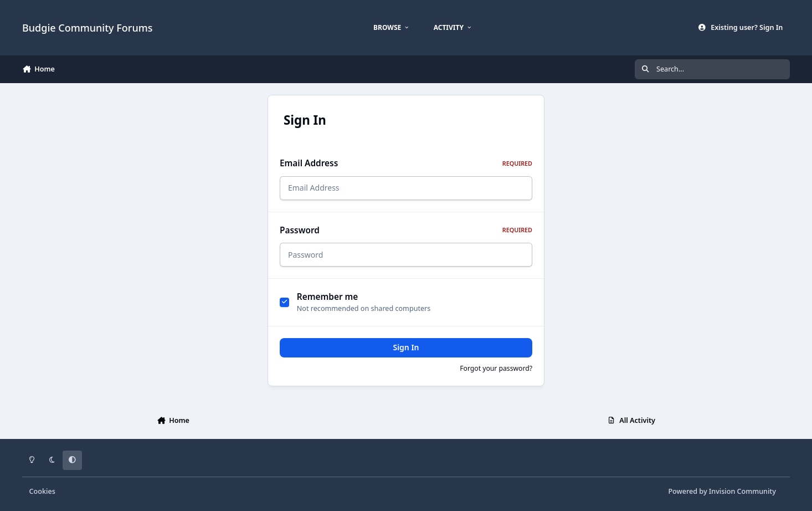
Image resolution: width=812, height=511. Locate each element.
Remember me (328, 297)
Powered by (722, 491)
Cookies (42, 491)
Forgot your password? (496, 368)
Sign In (406, 347)
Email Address (406, 163)
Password (406, 230)
